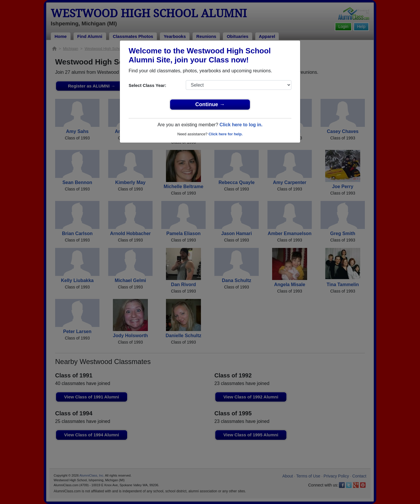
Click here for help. (226, 134)
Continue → (210, 104)
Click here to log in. (241, 125)
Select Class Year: (147, 85)
